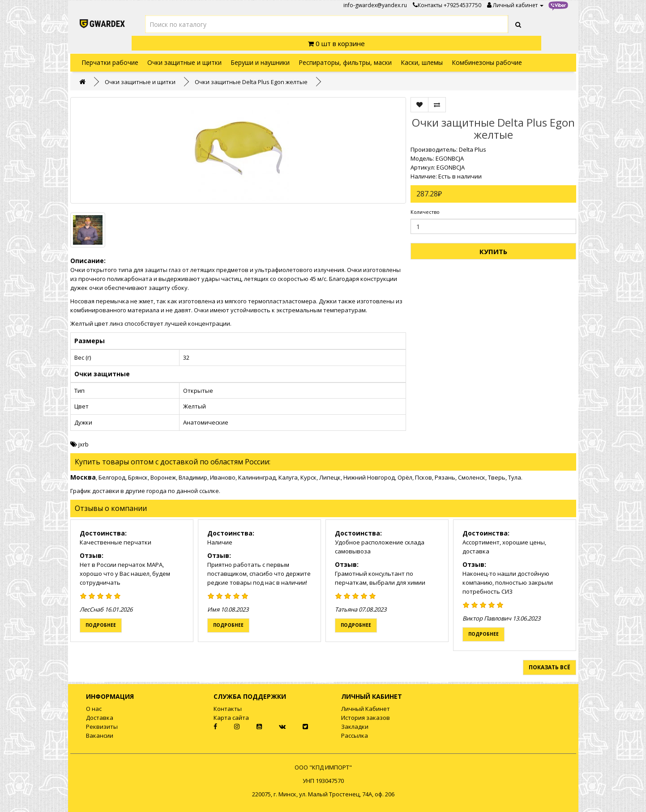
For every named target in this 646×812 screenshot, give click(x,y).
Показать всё (550, 667)
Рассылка (355, 735)
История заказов (366, 718)
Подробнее (101, 625)
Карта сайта (231, 718)
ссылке (209, 491)
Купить (493, 251)
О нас (94, 709)
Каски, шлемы (422, 62)
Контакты (428, 5)
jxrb (83, 444)
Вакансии (100, 735)
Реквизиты (102, 727)
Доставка (100, 718)
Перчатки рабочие (110, 62)
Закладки (355, 727)
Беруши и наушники (260, 62)
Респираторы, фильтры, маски (345, 62)
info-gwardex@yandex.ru (375, 5)
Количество (425, 212)
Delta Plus (473, 149)
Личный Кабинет (366, 709)
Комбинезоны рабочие (487, 62)
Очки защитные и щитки (184, 62)
